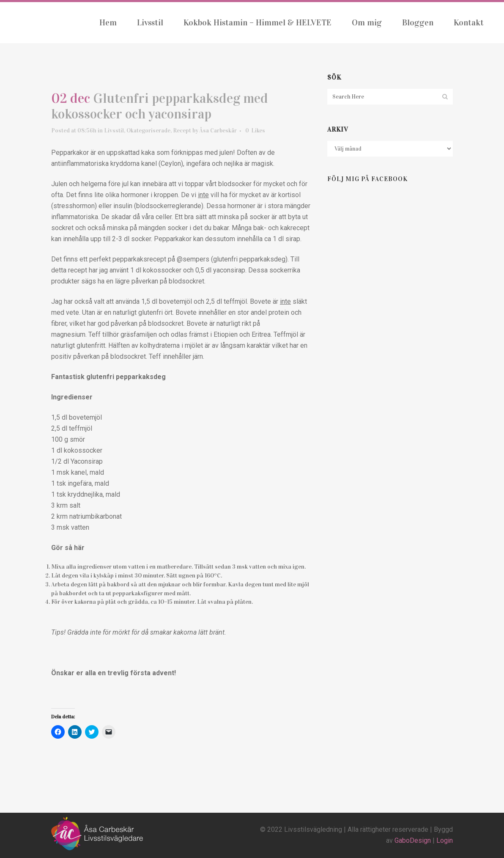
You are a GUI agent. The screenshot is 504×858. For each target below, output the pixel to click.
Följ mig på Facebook (367, 179)
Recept (182, 132)
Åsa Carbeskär (218, 132)
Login (445, 840)
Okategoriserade (148, 132)
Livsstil (114, 132)
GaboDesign (413, 840)
